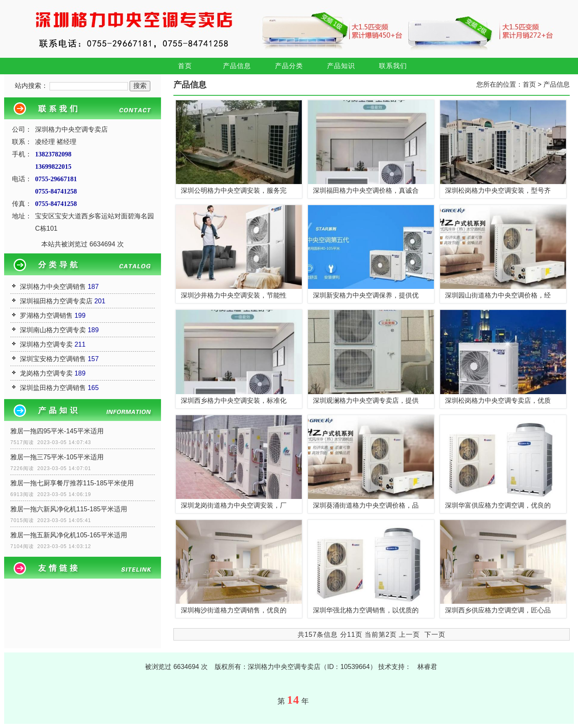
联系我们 (393, 66)
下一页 (435, 635)
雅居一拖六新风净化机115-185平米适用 (69, 509)
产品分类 (289, 66)
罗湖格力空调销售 (46, 316)
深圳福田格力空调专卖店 (56, 301)
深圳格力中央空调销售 (53, 287)
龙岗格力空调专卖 (46, 373)
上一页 (409, 635)
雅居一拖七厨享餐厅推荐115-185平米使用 (72, 483)
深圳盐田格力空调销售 (53, 388)
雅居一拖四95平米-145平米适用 (57, 431)
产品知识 (341, 66)
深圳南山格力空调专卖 (53, 330)
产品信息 (237, 66)
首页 (185, 66)
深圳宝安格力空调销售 (53, 359)
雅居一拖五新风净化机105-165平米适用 (69, 535)
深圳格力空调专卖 (46, 344)
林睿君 (427, 667)
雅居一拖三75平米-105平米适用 (57, 457)
